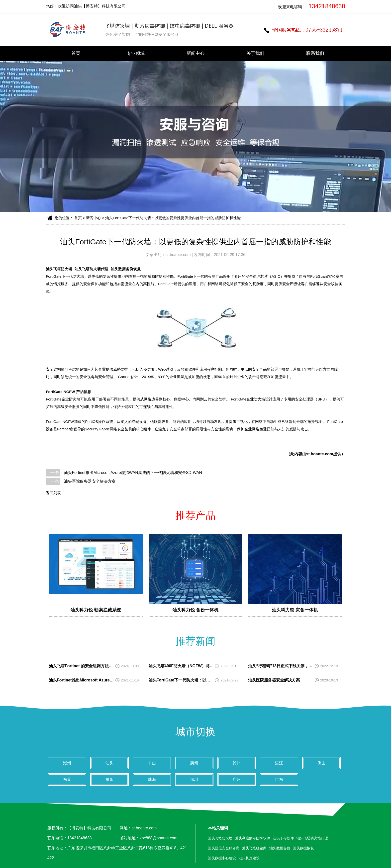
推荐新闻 (195, 641)
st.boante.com (179, 255)
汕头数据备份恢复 (126, 269)
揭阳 (109, 779)
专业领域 (136, 53)
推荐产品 (195, 515)
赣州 (237, 763)
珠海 (152, 779)
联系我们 (315, 53)
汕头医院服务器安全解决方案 (90, 481)
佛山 (321, 763)
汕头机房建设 (249, 858)
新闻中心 (195, 53)
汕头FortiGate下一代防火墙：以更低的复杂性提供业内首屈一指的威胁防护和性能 (173, 218)
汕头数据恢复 (303, 848)
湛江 (279, 763)
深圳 (194, 779)
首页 (76, 53)
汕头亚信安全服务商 (224, 848)
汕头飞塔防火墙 (59, 269)
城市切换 (195, 732)
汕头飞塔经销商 (254, 848)
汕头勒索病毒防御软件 (253, 838)
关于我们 (255, 53)
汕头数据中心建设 (222, 858)
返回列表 (53, 493)
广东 (279, 779)
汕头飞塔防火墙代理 (91, 269)
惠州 (194, 763)
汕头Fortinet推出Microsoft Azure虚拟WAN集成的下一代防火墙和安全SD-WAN (133, 473)
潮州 (67, 763)
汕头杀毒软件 (283, 838)
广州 (237, 779)
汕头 (109, 763)
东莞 (67, 779)
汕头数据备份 (280, 848)
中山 (152, 763)
